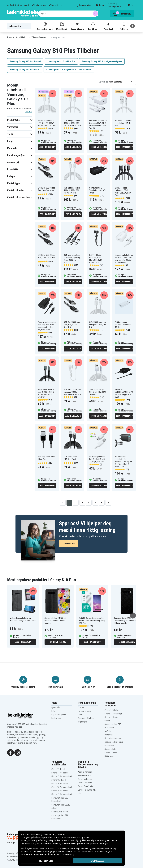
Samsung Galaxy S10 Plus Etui (61, 61)
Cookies (81, 715)
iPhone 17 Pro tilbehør (113, 714)
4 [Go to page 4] (89, 503)
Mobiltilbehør (62, 26)
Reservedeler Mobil (45, 26)
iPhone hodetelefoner (113, 738)
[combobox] (68, 14)
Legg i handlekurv (47, 147)
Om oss (81, 707)
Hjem (9, 37)
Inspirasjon (82, 722)
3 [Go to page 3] (82, 503)
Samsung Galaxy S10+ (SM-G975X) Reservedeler (69, 70)
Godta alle (97, 861)
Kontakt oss (56, 718)
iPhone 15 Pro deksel (60, 791)
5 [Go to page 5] (95, 503)
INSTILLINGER (46, 861)
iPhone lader (109, 746)
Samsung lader (110, 749)
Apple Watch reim (85, 772)
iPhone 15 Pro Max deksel (62, 794)
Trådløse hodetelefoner (114, 742)
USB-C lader (109, 756)
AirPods (108, 731)
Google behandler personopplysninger (91, 843)
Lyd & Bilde (93, 26)
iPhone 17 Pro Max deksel (62, 776)
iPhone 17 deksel (58, 769)
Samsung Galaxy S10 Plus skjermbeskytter (102, 61)
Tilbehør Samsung (39, 37)
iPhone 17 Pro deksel (60, 773)
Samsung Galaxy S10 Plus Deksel (25, 61)
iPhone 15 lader (111, 753)
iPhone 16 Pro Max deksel (62, 787)
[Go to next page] (108, 503)
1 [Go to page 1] (69, 503)
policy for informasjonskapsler (44, 843)
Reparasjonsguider (59, 715)
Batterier (124, 26)
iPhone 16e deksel (59, 780)
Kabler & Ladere (77, 26)
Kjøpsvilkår (56, 707)
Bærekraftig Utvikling (86, 718)
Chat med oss (69, 544)
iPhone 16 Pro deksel (60, 784)
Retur (54, 711)
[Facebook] (11, 752)
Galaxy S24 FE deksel (60, 812)
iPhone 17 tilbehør (112, 710)
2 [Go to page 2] (76, 503)
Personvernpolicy (85, 711)
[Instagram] (18, 752)
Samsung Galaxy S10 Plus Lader (25, 70)
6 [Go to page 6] (102, 503)
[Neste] (132, 26)
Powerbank (108, 26)
